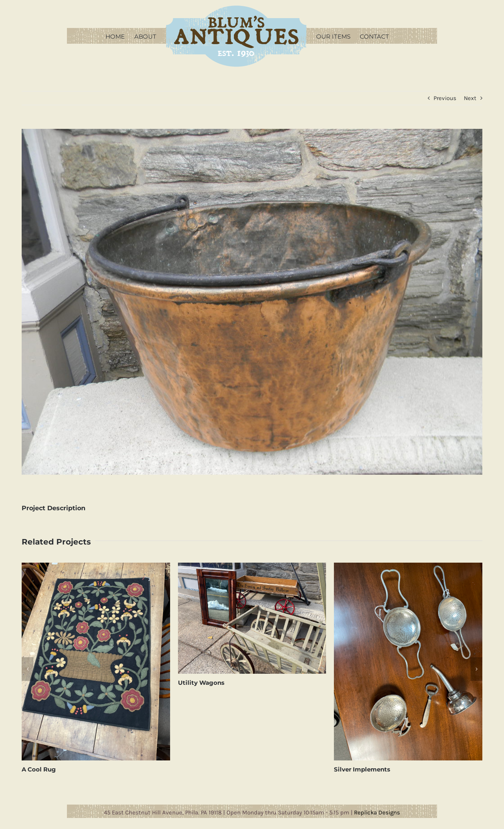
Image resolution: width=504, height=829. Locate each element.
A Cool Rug (39, 769)
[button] (28, 669)
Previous (445, 98)
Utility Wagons (201, 683)
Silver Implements (362, 769)
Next (470, 98)
